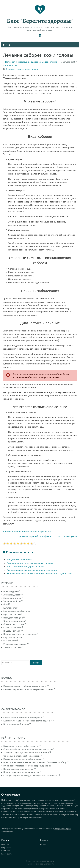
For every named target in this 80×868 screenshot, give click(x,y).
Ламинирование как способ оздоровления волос (32, 570)
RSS (44, 844)
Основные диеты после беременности (22, 756)
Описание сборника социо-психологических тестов (28, 749)
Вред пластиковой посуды (16, 724)
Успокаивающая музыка (16, 644)
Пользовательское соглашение (40, 861)
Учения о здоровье (13, 647)
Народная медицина (14, 618)
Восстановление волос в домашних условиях (27, 531)
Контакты (6, 851)
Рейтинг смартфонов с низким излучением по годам (28, 689)
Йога (7, 604)
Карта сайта (6, 854)
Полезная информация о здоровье (21, 634)
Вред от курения (12, 591)
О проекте (6, 847)
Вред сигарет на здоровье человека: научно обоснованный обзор (35, 762)
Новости (5, 844)
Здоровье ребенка (13, 601)
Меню (7, 45)
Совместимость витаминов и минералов (23, 717)
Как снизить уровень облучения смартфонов (25, 686)
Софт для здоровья (13, 637)
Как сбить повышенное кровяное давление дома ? (27, 721)
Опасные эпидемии (13, 627)
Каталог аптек (11, 608)
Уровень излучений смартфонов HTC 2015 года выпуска (48, 536)
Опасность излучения (15, 624)
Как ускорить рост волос (19, 559)
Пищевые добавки (13, 631)
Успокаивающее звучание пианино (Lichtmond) (26, 752)
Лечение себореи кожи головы (22, 69)
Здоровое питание (13, 598)
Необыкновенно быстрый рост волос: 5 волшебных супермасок (39, 573)
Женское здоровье (13, 595)
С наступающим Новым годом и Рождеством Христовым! (31, 775)
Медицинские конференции (17, 611)
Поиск (36, 663)
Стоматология (11, 641)
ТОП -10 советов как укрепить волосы (26, 566)
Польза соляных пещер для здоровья (21, 772)
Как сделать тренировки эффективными (23, 759)
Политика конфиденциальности (40, 864)
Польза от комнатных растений (18, 769)
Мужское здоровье (13, 614)
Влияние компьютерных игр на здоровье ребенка (27, 766)
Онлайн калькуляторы (15, 621)
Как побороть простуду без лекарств (21, 746)
